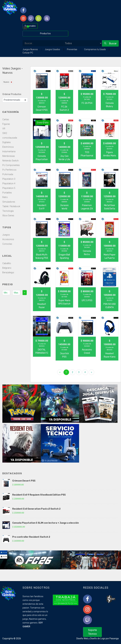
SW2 (5, 133)
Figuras (6, 124)
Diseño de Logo (98, 638)
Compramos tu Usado (95, 49)
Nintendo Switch (10, 161)
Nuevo (6, 82)
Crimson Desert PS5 (24, 481)
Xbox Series (8, 216)
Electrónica (8, 147)
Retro (5, 197)
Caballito (7, 263)
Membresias (9, 156)
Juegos (6, 235)
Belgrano (7, 268)
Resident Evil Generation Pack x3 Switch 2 (36, 509)
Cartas (6, 119)
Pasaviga (114, 638)
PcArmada (8, 174)
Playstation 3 (9, 179)
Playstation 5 (9, 188)
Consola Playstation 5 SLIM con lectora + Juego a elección (46, 523)
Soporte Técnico (92, 632)
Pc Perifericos (9, 170)
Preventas (72, 49)
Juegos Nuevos (30, 49)
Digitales (7, 142)
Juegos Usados (53, 49)
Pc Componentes (11, 165)
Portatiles (7, 193)
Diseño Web (82, 638)
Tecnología (8, 211)
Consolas (7, 244)
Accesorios (8, 239)
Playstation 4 (9, 183)
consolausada (10, 138)
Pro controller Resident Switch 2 (31, 537)
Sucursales (30, 26)
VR (4, 129)
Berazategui (8, 272)
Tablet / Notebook (11, 206)
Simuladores (9, 202)
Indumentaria (9, 151)
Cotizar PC (28, 53)
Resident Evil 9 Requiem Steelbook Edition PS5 (39, 495)
